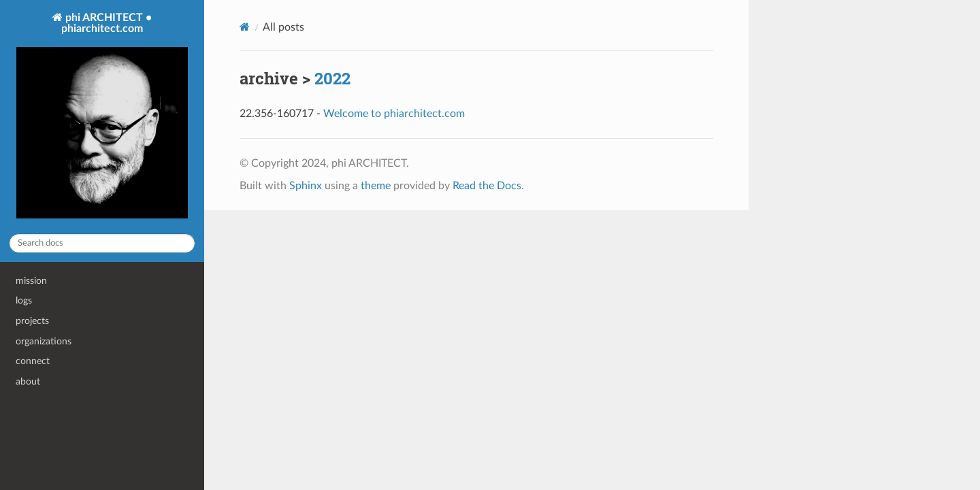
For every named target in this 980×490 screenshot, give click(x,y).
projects (32, 321)
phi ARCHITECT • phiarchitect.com (102, 117)
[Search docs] (102, 243)
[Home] (245, 27)
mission (31, 281)
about (28, 381)
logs (24, 300)
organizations (44, 341)
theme (376, 186)
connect (33, 361)
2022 (332, 78)
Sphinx (306, 186)
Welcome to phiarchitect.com (394, 114)
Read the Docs (487, 186)
